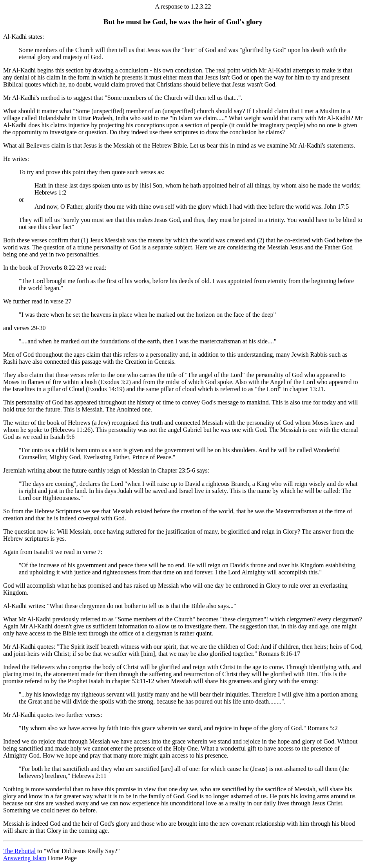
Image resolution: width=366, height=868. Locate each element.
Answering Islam (25, 858)
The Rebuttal (19, 851)
